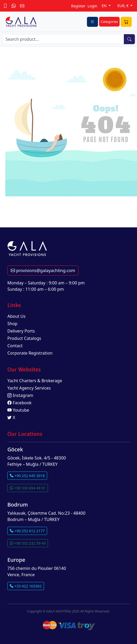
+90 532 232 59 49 (28, 543)
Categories (109, 22)
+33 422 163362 (26, 586)
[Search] (63, 39)
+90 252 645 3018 (27, 476)
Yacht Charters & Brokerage (35, 381)
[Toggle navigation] (92, 22)
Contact (15, 346)
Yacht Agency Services (29, 388)
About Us (16, 316)
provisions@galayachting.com (43, 270)
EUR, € (124, 6)
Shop (12, 324)
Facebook (19, 403)
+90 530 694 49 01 (28, 488)
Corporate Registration (30, 353)
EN (105, 6)
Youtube (18, 410)
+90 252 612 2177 (27, 531)
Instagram (20, 395)
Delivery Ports (21, 331)
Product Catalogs (24, 338)
